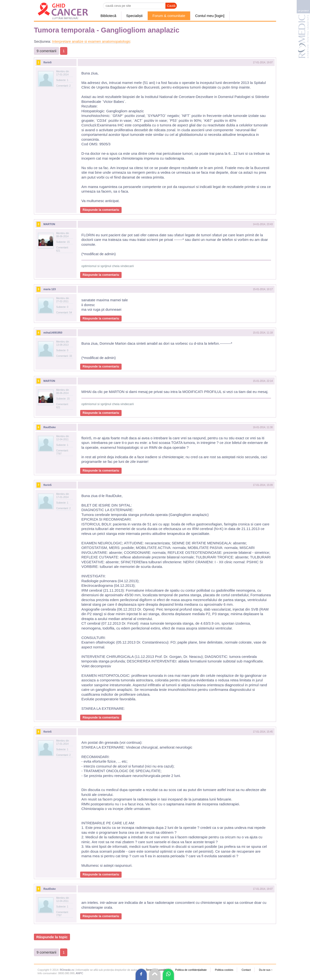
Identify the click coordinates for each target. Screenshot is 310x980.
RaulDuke (50, 427)
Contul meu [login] (210, 16)
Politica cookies (224, 970)
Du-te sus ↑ (266, 970)
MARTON (49, 224)
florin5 (47, 62)
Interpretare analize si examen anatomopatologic (91, 41)
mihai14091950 (53, 333)
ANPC (80, 973)
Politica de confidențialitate (191, 970)
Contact (246, 970)
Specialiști (134, 16)
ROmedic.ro (67, 970)
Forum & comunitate (169, 16)
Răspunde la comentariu (101, 210)
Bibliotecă (108, 16)
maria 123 (50, 289)
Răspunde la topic (52, 937)
